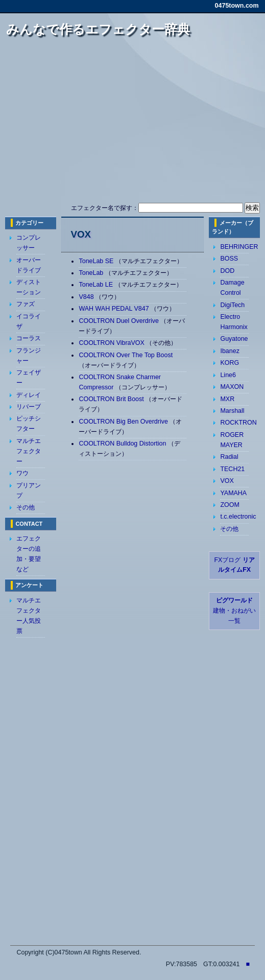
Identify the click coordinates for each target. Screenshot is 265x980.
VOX (227, 481)
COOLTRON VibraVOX (112, 343)
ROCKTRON (238, 423)
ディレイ (29, 395)
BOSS (229, 259)
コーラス (29, 338)
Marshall (232, 411)
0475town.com (237, 6)
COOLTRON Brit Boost (112, 399)
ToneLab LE (97, 285)
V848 (87, 297)
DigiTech (232, 305)
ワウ (22, 473)
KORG (230, 363)
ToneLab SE (97, 261)
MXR (227, 399)
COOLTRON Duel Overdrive (119, 321)
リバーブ (29, 407)
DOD (227, 271)
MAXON (232, 387)
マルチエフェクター (29, 451)
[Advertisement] (138, 124)
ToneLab (92, 273)
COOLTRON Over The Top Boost (126, 355)
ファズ (26, 304)
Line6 (228, 375)
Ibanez (230, 351)
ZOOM (230, 505)
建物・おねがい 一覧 (234, 611)
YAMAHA (233, 493)
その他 (26, 507)
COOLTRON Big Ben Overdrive (124, 422)
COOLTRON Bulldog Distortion (123, 444)
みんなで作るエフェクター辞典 (98, 29)
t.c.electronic (238, 517)
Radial (229, 457)
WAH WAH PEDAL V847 (115, 309)
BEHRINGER (239, 247)
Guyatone (234, 339)
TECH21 (232, 469)
